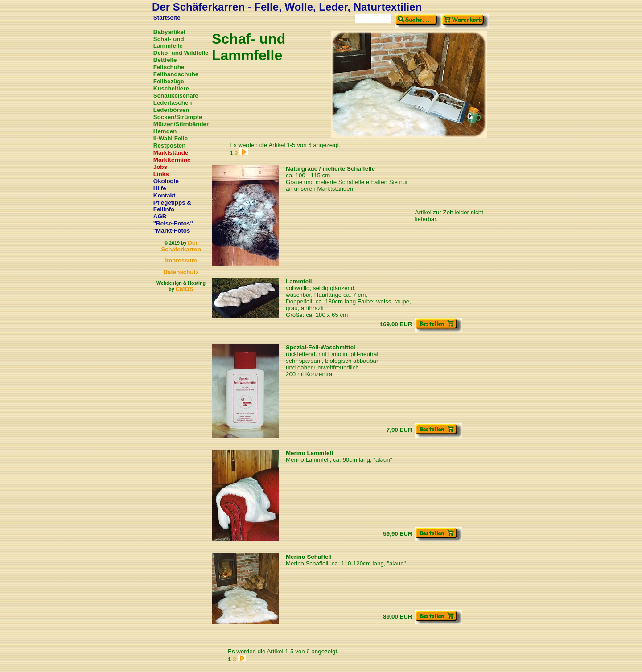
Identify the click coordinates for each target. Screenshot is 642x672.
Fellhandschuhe (176, 74)
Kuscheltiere (171, 88)
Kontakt (165, 195)
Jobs (160, 167)
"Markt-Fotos (172, 231)
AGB (160, 216)
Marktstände (171, 153)
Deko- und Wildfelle (181, 53)
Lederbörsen (171, 110)
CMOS (185, 289)
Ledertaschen (173, 103)
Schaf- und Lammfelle (169, 42)
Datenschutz (181, 272)
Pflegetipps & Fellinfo (172, 206)
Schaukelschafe (176, 96)
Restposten (170, 145)
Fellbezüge (169, 81)
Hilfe (160, 188)
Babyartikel (169, 32)
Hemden (165, 131)
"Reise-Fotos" (173, 223)
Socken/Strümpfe (178, 117)
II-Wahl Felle (171, 138)
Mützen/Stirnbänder (181, 124)
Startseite (167, 18)
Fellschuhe (169, 67)
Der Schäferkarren (181, 246)
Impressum (181, 260)
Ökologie (166, 181)
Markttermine (172, 160)
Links (161, 174)
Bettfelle (165, 60)
